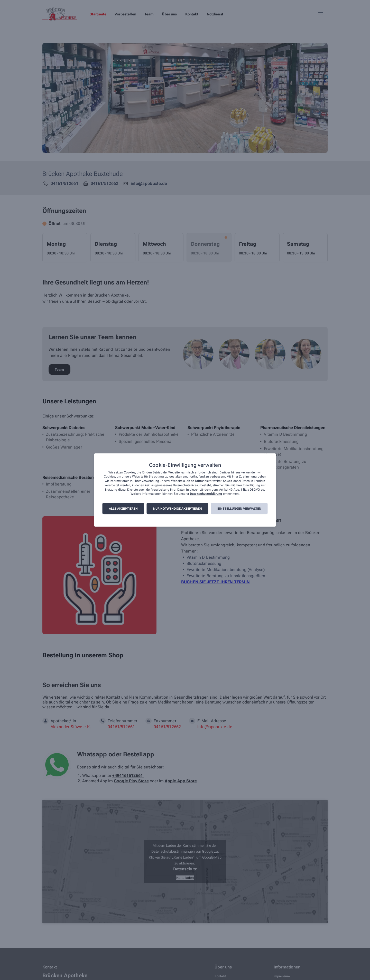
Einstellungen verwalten (239, 509)
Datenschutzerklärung (206, 494)
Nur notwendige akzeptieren (178, 509)
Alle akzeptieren (123, 509)
